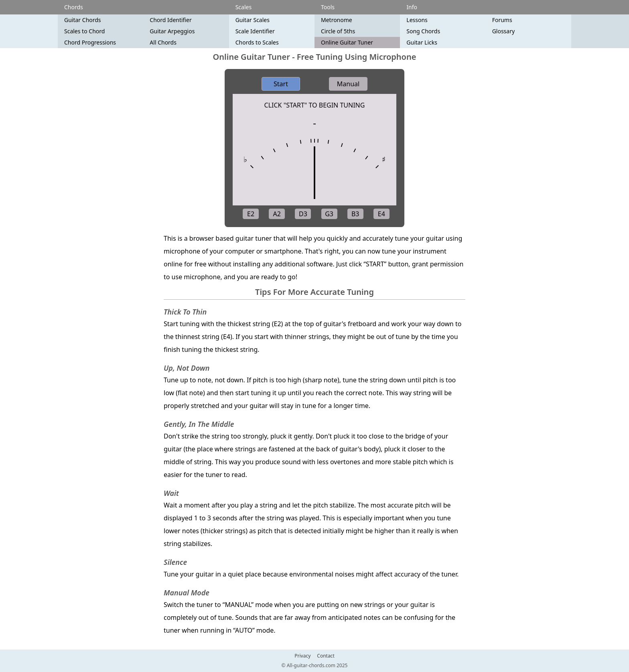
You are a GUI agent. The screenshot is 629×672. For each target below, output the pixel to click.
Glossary (503, 31)
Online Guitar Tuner (347, 42)
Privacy (302, 656)
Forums (502, 20)
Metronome (337, 20)
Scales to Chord (84, 31)
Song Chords (423, 31)
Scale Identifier (255, 31)
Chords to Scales (257, 42)
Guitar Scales (253, 20)
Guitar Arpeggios (172, 31)
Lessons (417, 20)
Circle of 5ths (338, 31)
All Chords (163, 42)
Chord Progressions (90, 42)
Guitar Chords (83, 20)
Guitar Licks (422, 42)
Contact (326, 656)
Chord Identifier (170, 20)
